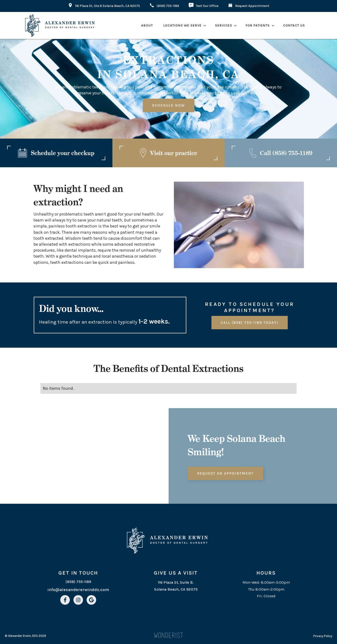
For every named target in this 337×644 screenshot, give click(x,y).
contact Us (294, 25)
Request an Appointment (225, 473)
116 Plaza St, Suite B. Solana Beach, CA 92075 (176, 589)
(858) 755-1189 (78, 585)
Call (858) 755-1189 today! (249, 323)
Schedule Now (168, 105)
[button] (184, 25)
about (147, 25)
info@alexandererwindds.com (78, 593)
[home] (61, 25)
